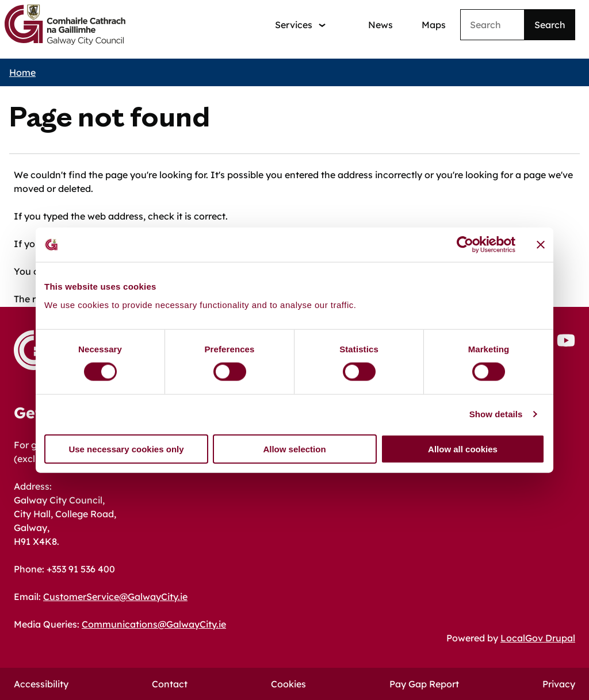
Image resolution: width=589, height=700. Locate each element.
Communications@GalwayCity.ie (154, 624)
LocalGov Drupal (538, 638)
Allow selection (294, 449)
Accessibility (41, 684)
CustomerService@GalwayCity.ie (115, 597)
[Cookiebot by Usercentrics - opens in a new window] (465, 245)
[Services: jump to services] (300, 25)
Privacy (559, 684)
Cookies (288, 684)
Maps (434, 25)
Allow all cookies (463, 449)
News (380, 25)
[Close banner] (541, 245)
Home (22, 72)
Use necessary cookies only (126, 449)
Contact (170, 684)
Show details (496, 414)
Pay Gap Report (424, 684)
